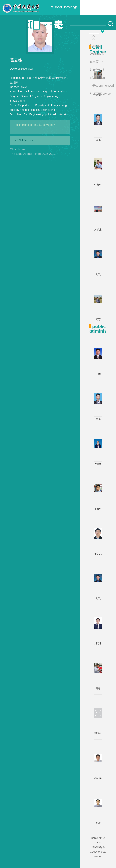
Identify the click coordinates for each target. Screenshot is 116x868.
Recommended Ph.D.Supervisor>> (34, 125)
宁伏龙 (98, 554)
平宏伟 (98, 509)
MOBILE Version (24, 140)
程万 (98, 319)
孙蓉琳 (98, 464)
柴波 (98, 823)
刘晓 (98, 274)
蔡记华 (98, 778)
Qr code (49, 25)
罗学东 (98, 230)
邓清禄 (98, 733)
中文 (23, 25)
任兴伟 (98, 185)
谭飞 (98, 140)
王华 (98, 374)
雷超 (98, 688)
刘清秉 (98, 643)
